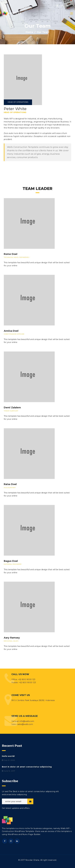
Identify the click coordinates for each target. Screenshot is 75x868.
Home (29, 32)
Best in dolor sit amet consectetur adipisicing (27, 767)
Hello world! (8, 756)
